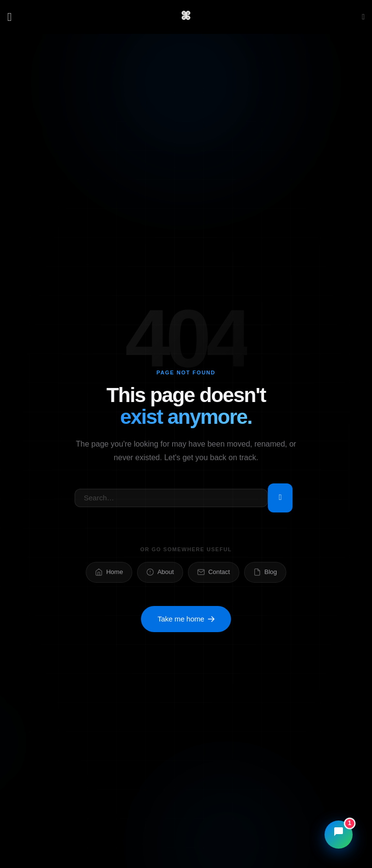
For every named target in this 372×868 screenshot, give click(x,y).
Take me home (186, 621)
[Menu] (13, 17)
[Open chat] (339, 835)
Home (109, 573)
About (160, 573)
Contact (214, 573)
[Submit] (280, 498)
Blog (265, 573)
